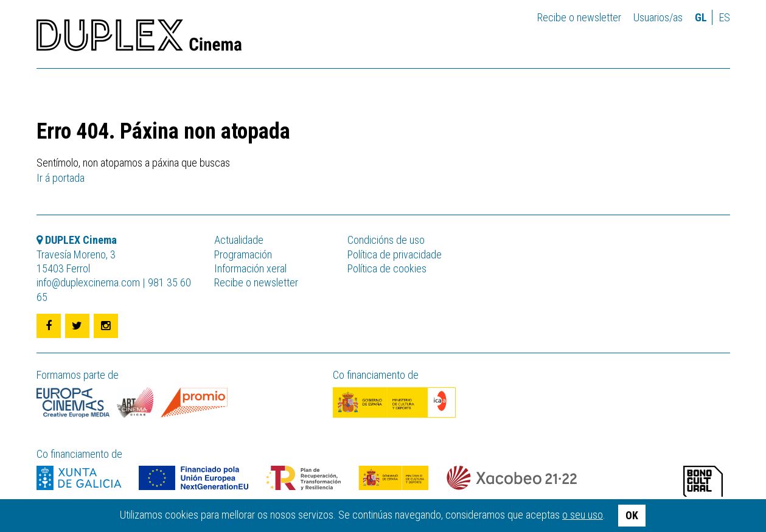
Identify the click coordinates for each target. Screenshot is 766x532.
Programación (243, 254)
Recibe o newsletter (579, 17)
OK (632, 515)
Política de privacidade (395, 254)
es (725, 17)
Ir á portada (61, 178)
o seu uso (583, 515)
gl (701, 17)
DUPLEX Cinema (139, 39)
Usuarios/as (658, 17)
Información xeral (250, 268)
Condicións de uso (386, 240)
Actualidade (239, 240)
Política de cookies (387, 268)
